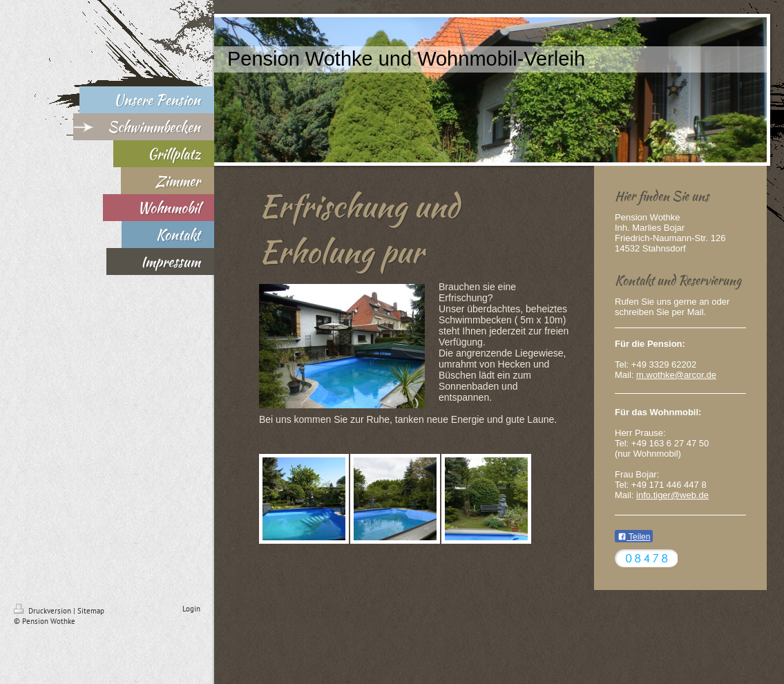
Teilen (634, 537)
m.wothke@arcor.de (676, 375)
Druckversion (44, 611)
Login (191, 609)
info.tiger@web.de (672, 495)
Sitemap (91, 611)
